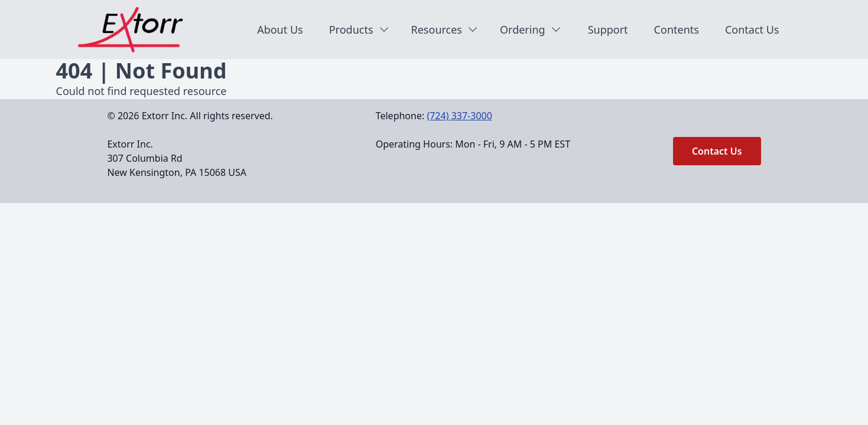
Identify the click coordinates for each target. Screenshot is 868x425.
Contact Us (752, 30)
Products (360, 30)
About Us (280, 30)
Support (608, 30)
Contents (677, 30)
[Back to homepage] (136, 30)
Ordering (531, 30)
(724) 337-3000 (459, 116)
